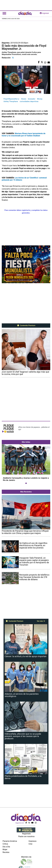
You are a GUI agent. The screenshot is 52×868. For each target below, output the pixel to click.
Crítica (5, 844)
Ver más (41, 621)
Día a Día (6, 847)
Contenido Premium (26, 325)
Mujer (5, 849)
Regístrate (26, 834)
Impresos (33, 841)
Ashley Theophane (11, 101)
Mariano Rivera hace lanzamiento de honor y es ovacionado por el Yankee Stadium (24, 135)
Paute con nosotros (26, 836)
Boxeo (24, 99)
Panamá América (10, 841)
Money (40, 99)
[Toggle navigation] (4, 13)
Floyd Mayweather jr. (12, 99)
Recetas (6, 852)
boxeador (32, 99)
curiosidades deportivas (29, 101)
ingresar (44, 13)
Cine (31, 844)
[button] (5, 465)
